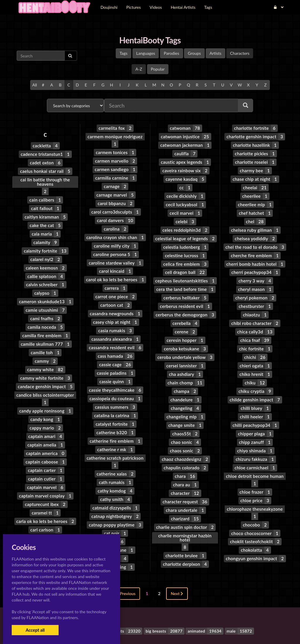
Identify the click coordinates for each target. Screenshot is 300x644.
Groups (194, 53)
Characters (240, 53)
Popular (158, 69)
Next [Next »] (177, 569)
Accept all (35, 630)
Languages (146, 53)
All (35, 85)
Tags (123, 53)
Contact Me (187, 629)
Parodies (172, 53)
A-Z (139, 69)
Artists (215, 53)
